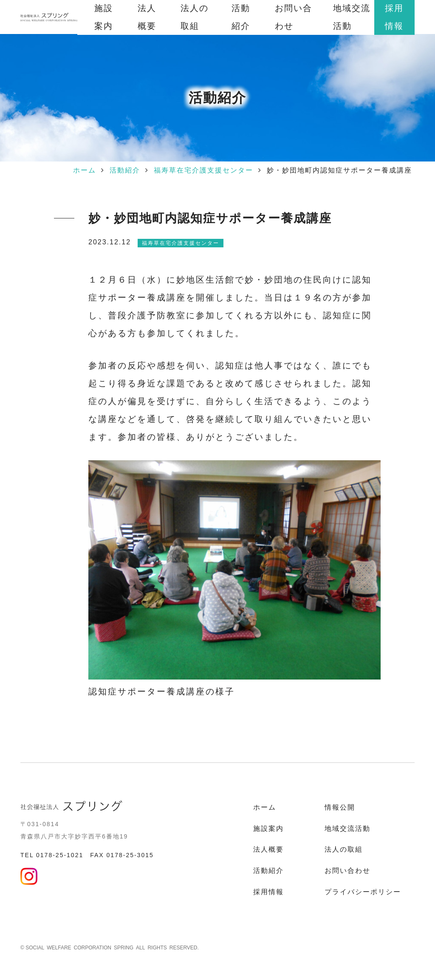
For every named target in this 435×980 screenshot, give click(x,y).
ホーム (85, 170)
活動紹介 (125, 170)
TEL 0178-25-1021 (52, 855)
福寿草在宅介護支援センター (203, 170)
